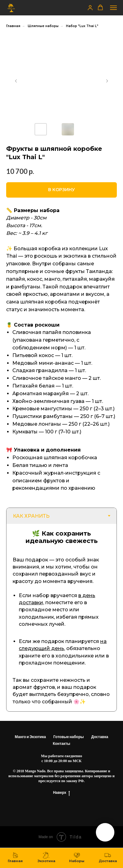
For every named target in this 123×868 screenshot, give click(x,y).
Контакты (61, 743)
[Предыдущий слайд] (16, 81)
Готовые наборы (69, 737)
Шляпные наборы (43, 26)
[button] (90, 8)
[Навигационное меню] (113, 8)
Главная (13, 26)
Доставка (100, 737)
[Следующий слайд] (107, 81)
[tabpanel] (61, 618)
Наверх (61, 793)
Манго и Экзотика (30, 737)
